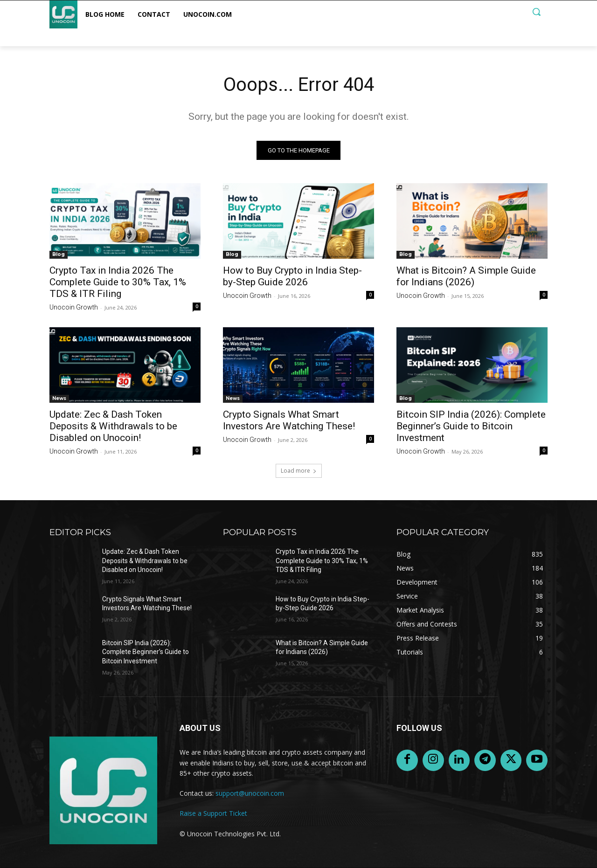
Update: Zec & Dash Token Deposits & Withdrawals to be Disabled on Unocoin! (113, 426)
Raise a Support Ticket (213, 813)
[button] (536, 12)
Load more (299, 471)
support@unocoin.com (250, 793)
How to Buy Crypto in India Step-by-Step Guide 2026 (292, 276)
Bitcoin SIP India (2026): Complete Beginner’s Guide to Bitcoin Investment (471, 426)
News (59, 398)
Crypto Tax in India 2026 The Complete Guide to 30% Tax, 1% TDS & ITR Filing (118, 282)
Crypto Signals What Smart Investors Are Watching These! (289, 420)
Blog (59, 254)
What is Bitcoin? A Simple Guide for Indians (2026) (466, 276)
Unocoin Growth (74, 307)
